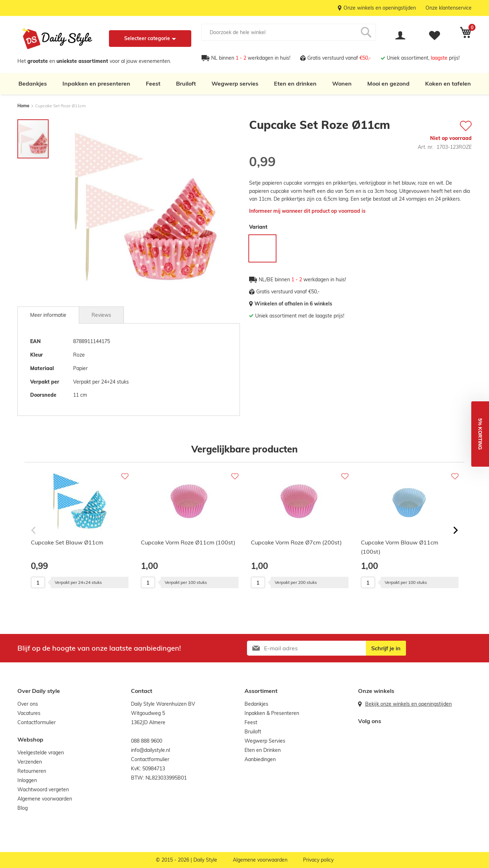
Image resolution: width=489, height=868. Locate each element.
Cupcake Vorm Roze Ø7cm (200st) (296, 542)
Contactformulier (37, 722)
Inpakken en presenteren (96, 83)
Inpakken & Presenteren (272, 713)
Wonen (342, 83)
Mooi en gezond (388, 83)
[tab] (48, 315)
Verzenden (30, 762)
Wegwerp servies (235, 83)
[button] (480, 434)
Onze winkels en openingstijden (380, 8)
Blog (23, 808)
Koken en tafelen (448, 83)
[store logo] (57, 39)
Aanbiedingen (260, 759)
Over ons (28, 704)
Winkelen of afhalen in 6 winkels (293, 304)
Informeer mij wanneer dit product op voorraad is (307, 211)
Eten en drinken (295, 83)
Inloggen (27, 780)
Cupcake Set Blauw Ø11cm (67, 542)
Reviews (101, 315)
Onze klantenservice (449, 8)
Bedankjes (33, 83)
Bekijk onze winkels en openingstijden (408, 704)
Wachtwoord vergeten (43, 790)
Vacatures (29, 713)
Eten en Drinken (263, 750)
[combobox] (289, 32)
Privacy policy (318, 860)
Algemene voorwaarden (45, 799)
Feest (153, 83)
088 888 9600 (147, 741)
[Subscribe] (386, 648)
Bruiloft (186, 83)
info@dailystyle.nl (150, 750)
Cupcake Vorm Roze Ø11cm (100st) (188, 542)
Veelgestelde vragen (41, 753)
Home (23, 106)
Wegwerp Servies (265, 741)
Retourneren (32, 771)
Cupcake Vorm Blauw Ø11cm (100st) (400, 547)
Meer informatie (48, 315)
